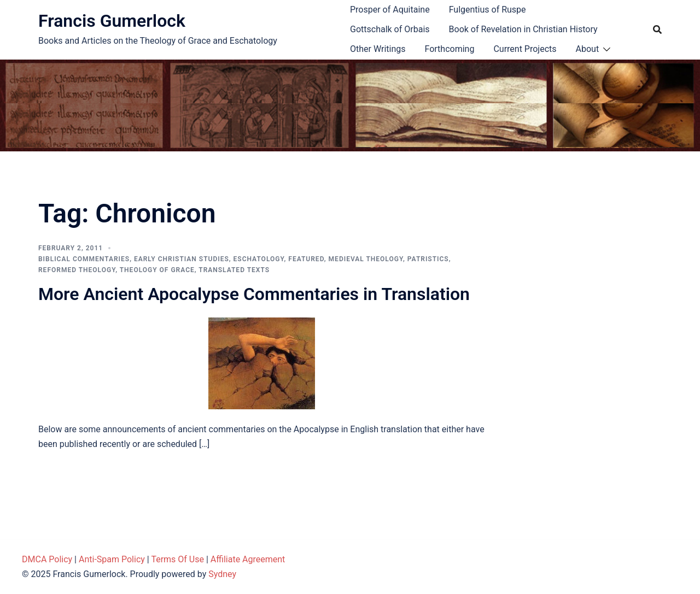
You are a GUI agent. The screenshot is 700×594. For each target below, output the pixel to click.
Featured (306, 259)
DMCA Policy (47, 559)
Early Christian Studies (182, 259)
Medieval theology (366, 259)
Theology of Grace (157, 270)
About (588, 49)
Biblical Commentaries (84, 259)
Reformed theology (77, 270)
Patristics (428, 259)
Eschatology (259, 259)
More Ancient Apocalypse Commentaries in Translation (254, 294)
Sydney (222, 574)
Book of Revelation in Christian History (523, 29)
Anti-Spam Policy (112, 559)
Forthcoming (449, 49)
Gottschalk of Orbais (390, 29)
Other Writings (378, 49)
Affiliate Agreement (248, 559)
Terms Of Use (177, 559)
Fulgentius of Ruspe (488, 10)
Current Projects (525, 49)
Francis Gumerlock (112, 21)
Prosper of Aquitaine (390, 10)
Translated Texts (234, 270)
